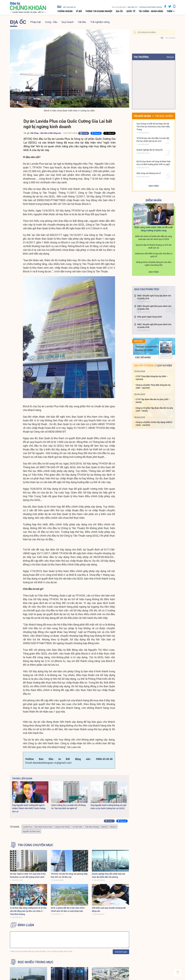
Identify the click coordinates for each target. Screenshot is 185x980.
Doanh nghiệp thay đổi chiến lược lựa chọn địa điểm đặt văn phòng (108, 875)
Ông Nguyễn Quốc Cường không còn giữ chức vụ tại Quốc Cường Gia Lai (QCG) (108, 807)
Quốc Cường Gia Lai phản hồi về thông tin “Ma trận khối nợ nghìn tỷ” (68, 807)
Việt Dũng (34, 133)
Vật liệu (82, 22)
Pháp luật (36, 22)
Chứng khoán (65, 11)
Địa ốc (119, 11)
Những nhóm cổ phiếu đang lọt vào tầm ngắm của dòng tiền (154, 264)
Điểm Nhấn (154, 200)
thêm (169, 11)
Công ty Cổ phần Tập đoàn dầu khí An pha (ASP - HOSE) (154, 409)
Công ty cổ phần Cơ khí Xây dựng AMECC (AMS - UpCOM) (154, 424)
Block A (113, 827)
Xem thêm (154, 186)
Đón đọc (139, 341)
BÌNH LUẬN (26, 925)
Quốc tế (131, 11)
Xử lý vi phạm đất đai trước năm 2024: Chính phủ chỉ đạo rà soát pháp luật (68, 909)
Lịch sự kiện (164, 365)
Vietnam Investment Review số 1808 (146, 348)
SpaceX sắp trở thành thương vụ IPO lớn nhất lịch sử (154, 246)
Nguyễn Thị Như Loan (31, 831)
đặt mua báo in (67, 6)
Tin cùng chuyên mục (35, 845)
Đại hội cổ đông (144, 365)
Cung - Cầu (51, 22)
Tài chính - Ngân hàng (151, 11)
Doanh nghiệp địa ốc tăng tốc (150, 150)
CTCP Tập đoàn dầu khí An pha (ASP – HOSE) (153, 401)
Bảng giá (170, 57)
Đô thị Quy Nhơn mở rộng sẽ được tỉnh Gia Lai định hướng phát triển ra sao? (153, 163)
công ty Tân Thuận (62, 827)
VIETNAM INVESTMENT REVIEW (151, 7)
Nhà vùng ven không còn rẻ (149, 173)
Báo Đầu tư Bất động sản (51, 133)
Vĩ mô (79, 11)
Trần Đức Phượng (92, 827)
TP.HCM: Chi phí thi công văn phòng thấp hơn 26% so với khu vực (69, 875)
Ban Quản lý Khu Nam (43, 827)
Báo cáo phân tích (147, 289)
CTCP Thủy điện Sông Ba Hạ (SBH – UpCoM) (152, 378)
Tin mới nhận (142, 116)
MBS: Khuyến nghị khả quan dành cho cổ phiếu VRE (154, 307)
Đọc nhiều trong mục (35, 962)
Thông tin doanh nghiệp (99, 11)
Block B (105, 827)
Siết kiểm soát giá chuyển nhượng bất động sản (109, 909)
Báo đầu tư (132, 7)
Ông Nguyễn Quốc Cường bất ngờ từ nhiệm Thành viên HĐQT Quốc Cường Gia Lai (29, 808)
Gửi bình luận (121, 952)
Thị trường (141, 57)
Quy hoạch (68, 22)
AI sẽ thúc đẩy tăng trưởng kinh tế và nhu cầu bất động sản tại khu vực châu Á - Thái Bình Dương (28, 911)
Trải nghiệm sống (100, 22)
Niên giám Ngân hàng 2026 (150, 317)
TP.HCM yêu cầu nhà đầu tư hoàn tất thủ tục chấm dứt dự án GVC (153, 140)
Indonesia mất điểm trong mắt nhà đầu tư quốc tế (154, 255)
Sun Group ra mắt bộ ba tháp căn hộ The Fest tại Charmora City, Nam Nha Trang (153, 126)
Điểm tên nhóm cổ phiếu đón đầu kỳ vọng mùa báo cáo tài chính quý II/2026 (154, 238)
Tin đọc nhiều (164, 116)
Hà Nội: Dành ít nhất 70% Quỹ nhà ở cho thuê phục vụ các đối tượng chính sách (28, 875)
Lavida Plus (27, 827)
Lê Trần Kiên (77, 827)
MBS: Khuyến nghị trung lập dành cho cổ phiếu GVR (154, 297)
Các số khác (143, 357)
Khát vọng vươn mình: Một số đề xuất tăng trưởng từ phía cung (154, 229)
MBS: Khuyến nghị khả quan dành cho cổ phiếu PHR (154, 326)
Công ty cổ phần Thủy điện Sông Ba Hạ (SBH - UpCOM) (153, 386)
